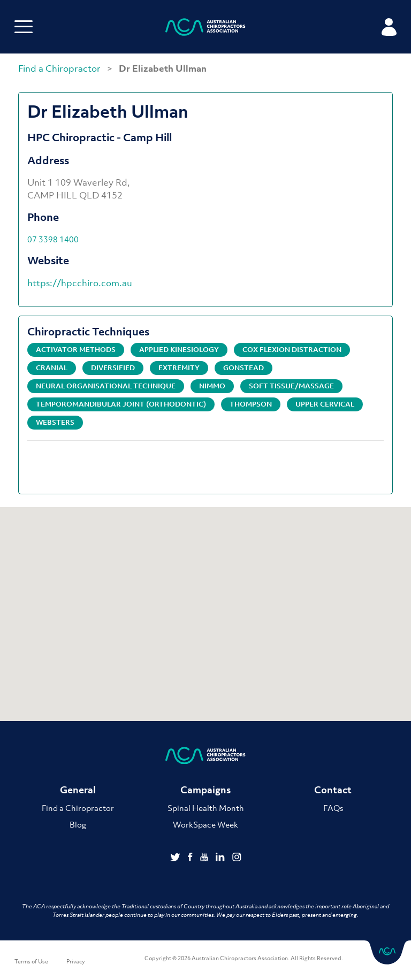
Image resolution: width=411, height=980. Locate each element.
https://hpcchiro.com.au (80, 283)
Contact (333, 790)
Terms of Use (31, 961)
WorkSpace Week (205, 824)
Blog (78, 824)
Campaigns (205, 790)
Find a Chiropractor (60, 68)
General (78, 790)
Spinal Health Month (206, 808)
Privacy (76, 961)
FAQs (333, 808)
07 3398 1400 (53, 239)
